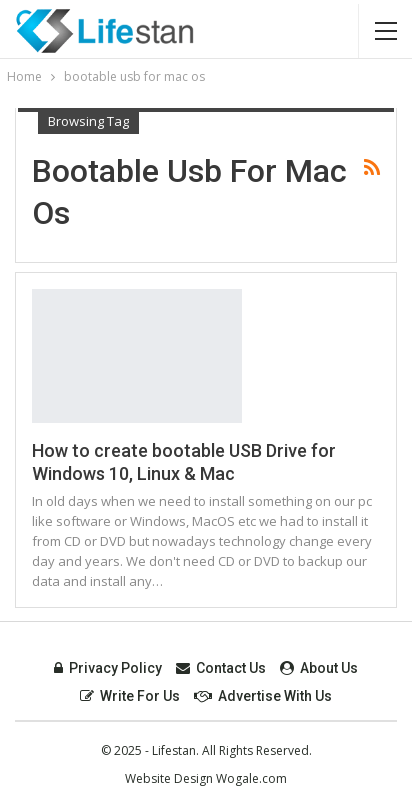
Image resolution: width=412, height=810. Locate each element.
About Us (319, 668)
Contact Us (221, 668)
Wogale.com (251, 778)
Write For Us (130, 696)
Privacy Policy (108, 668)
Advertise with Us (263, 696)
